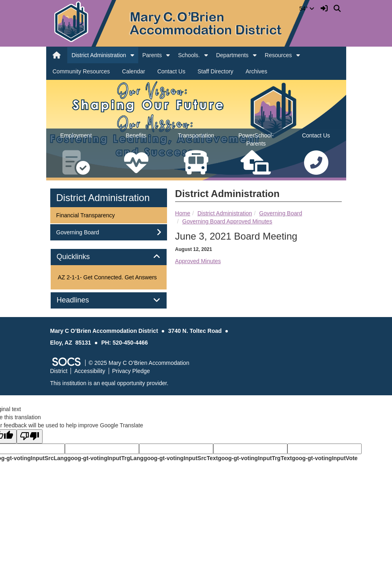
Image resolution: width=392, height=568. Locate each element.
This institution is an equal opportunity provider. (109, 383)
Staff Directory (215, 71)
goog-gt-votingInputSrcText (181, 458)
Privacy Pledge (131, 371)
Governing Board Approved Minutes (227, 221)
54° (307, 9)
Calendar (134, 71)
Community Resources (81, 71)
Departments (232, 55)
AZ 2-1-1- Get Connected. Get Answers (107, 277)
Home (183, 213)
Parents (152, 55)
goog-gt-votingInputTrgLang (105, 458)
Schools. (189, 55)
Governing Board (281, 213)
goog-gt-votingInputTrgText (255, 458)
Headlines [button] (82, 300)
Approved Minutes (198, 261)
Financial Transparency (86, 215)
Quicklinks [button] (82, 257)
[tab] (109, 257)
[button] (132, 55)
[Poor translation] (30, 436)
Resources (278, 55)
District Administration (99, 55)
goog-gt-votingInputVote (325, 458)
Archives (257, 71)
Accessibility (90, 371)
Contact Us (171, 71)
